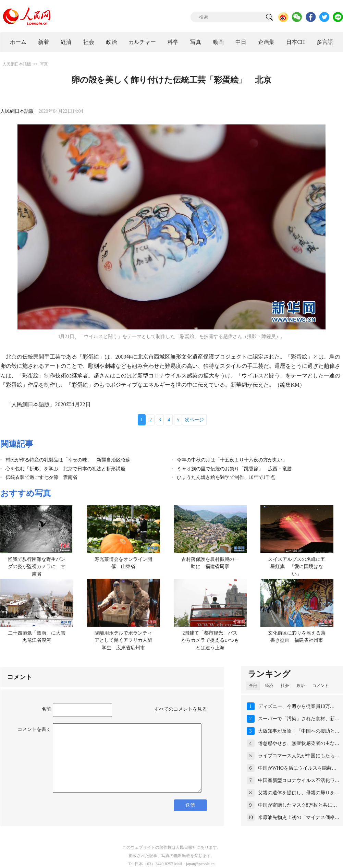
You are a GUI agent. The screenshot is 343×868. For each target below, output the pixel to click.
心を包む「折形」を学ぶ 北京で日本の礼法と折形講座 (65, 469)
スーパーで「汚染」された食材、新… (299, 719)
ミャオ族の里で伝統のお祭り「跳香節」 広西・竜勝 (234, 469)
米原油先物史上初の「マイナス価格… (299, 817)
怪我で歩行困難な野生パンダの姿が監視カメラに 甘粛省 (37, 567)
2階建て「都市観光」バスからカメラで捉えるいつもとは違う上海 (210, 640)
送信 (190, 805)
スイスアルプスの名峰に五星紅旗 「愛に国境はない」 (297, 567)
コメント (320, 686)
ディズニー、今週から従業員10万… (296, 706)
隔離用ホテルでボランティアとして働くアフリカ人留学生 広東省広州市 (123, 640)
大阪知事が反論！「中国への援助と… (299, 731)
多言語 (325, 42)
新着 (44, 42)
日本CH (295, 42)
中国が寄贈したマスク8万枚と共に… (298, 805)
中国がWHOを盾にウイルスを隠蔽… (297, 768)
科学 (173, 42)
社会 (89, 42)
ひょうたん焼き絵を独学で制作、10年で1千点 (226, 477)
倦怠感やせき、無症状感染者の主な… (299, 743)
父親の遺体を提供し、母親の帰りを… (299, 793)
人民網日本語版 (17, 64)
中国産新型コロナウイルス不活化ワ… (299, 780)
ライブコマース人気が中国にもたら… (299, 756)
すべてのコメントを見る (181, 709)
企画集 (266, 42)
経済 (66, 42)
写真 (196, 42)
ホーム (18, 42)
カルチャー (142, 42)
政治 (111, 42)
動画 (218, 42)
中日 (241, 42)
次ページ (194, 420)
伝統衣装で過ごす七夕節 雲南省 (41, 477)
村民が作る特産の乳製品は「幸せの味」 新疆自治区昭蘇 (68, 460)
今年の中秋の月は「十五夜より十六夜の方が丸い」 (232, 460)
